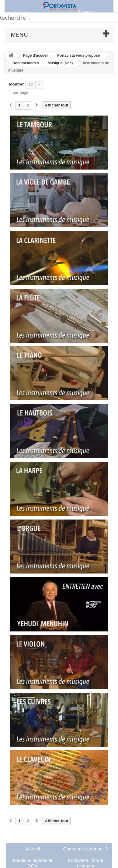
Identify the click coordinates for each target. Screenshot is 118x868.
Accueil (33, 849)
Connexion (87, 12)
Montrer (16, 84)
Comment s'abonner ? (85, 849)
